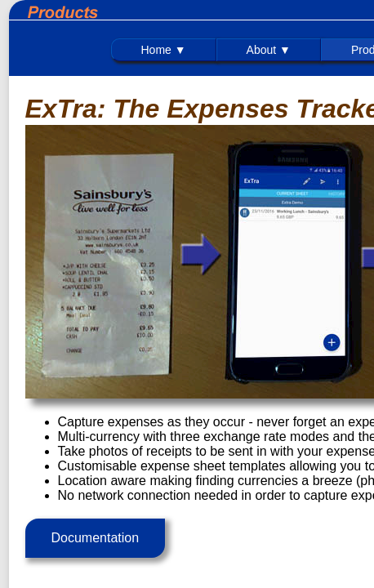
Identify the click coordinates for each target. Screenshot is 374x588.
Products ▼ (115, 52)
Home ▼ (22, 52)
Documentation (87, 501)
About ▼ (66, 52)
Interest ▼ (227, 52)
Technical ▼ (173, 52)
